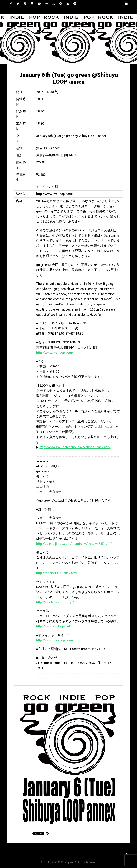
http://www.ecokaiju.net (53, 626)
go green (69, 862)
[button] (6, 39)
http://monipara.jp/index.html (57, 573)
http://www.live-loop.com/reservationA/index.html (75, 447)
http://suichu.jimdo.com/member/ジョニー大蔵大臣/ (74, 544)
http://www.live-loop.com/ (55, 353)
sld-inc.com (106, 427)
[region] (68, 39)
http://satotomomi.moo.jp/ (55, 602)
